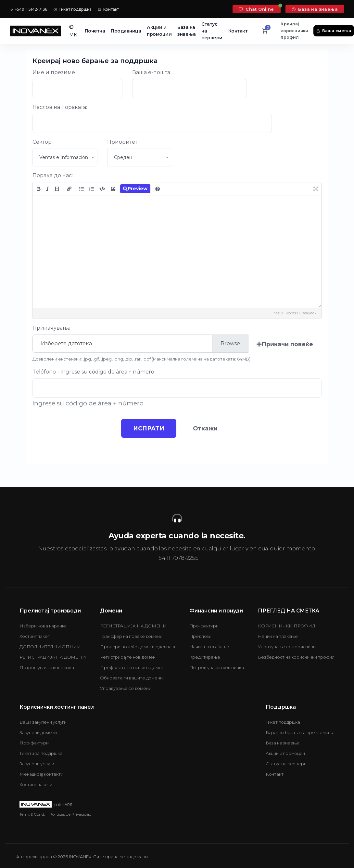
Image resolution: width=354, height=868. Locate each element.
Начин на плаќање (209, 647)
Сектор (42, 142)
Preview (135, 189)
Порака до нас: (53, 175)
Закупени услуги (37, 764)
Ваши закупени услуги (43, 722)
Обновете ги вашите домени (131, 678)
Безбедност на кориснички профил (296, 657)
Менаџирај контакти (41, 774)
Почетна (95, 31)
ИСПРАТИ (148, 428)
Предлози (200, 636)
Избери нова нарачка (43, 626)
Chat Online (256, 9)
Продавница (126, 31)
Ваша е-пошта (151, 72)
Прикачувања (51, 328)
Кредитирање (205, 657)
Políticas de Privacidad (70, 814)
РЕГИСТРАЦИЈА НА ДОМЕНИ (53, 657)
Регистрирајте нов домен (128, 657)
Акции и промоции (159, 31)
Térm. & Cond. (32, 814)
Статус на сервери (212, 31)
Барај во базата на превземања (300, 732)
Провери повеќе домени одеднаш (137, 647)
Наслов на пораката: (60, 107)
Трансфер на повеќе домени (131, 636)
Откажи (206, 428)
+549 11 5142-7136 (28, 9)
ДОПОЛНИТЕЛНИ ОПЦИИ (50, 647)
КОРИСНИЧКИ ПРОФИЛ (287, 626)
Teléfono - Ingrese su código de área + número (93, 372)
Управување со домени (126, 688)
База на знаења (315, 9)
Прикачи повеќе (285, 344)
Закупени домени (38, 732)
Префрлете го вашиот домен (132, 667)
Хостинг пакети (36, 784)
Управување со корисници (287, 647)
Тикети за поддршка (41, 753)
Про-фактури (204, 626)
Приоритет (122, 142)
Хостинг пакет (35, 636)
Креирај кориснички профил (294, 31)
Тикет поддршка (73, 9)
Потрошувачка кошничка (47, 667)
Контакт (108, 9)
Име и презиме (54, 72)
